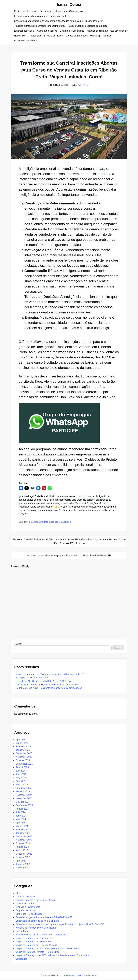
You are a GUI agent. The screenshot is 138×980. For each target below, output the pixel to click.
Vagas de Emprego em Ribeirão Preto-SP (37, 945)
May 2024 (21, 819)
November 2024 (24, 798)
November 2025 (24, 757)
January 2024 (23, 833)
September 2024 (24, 805)
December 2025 (24, 753)
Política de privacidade (26, 41)
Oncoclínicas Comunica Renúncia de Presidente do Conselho (47, 685)
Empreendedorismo (24, 31)
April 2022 (21, 861)
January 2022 (23, 864)
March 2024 (22, 826)
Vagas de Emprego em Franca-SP (33, 942)
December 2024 (24, 795)
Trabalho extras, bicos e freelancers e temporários (40, 26)
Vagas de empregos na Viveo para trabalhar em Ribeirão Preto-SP (50, 674)
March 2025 (22, 785)
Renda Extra (21, 36)
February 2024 (23, 830)
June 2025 (21, 774)
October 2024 (23, 802)
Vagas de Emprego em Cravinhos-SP (35, 938)
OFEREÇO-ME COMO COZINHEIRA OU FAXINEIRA (43, 681)
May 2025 (21, 778)
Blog (18, 893)
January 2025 (23, 791)
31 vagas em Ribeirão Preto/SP (32, 678)
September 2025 (24, 764)
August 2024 (22, 809)
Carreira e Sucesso (47, 31)
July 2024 (21, 812)
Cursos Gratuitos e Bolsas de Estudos (88, 26)
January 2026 (23, 750)
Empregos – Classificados (70, 11)
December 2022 (24, 854)
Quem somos (46, 11)
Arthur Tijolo (83, 85)
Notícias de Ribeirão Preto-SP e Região (107, 31)
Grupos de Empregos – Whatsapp (83, 36)
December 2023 (24, 836)
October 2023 (23, 843)
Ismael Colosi (69, 4)
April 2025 (21, 781)
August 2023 (22, 847)
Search (18, 644)
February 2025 (23, 788)
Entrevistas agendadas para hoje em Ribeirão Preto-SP (43, 16)
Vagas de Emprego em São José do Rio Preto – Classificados (47, 948)
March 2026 (22, 743)
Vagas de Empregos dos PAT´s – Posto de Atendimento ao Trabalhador (52, 955)
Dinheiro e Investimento (72, 31)
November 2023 (24, 840)
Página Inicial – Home (25, 11)
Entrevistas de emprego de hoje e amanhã (38, 921)
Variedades (36, 36)
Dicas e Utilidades (54, 36)
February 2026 (23, 746)
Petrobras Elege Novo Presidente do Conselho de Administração (49, 688)
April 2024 (21, 823)
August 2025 (22, 767)
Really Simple (75, 975)
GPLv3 (94, 975)
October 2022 (23, 857)
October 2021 (23, 868)
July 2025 (21, 771)
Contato (108, 36)
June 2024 (21, 816)
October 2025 (23, 760)
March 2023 (22, 850)
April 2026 (21, 740)
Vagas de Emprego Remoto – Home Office (38, 952)
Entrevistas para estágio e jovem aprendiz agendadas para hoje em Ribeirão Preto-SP (58, 21)
